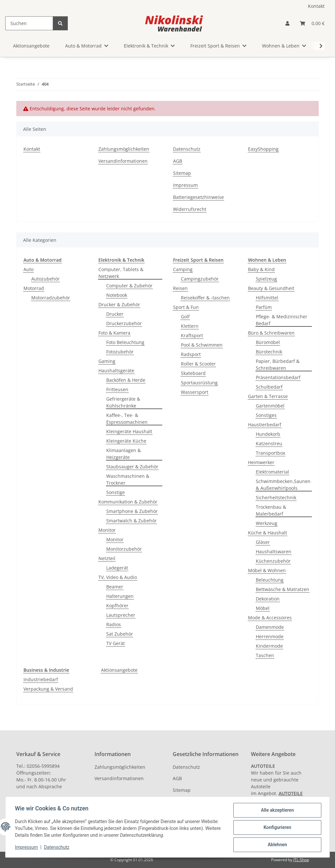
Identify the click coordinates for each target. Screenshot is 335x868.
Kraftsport (192, 335)
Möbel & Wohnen (267, 570)
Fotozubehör (120, 352)
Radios (114, 624)
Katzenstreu (269, 443)
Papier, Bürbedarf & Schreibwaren (278, 365)
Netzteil (107, 558)
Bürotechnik (269, 352)
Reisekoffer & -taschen (205, 298)
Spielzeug (266, 279)
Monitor (107, 530)
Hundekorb (268, 434)
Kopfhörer (117, 606)
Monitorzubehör (124, 549)
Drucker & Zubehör (119, 304)
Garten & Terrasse (268, 396)
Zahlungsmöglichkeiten (124, 149)
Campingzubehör (200, 279)
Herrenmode (270, 636)
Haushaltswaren (274, 551)
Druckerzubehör (124, 323)
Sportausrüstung (199, 383)
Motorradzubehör (51, 298)
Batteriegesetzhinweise (198, 197)
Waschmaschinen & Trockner (128, 479)
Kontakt (316, 6)
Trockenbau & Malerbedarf (271, 510)
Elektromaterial (272, 472)
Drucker (115, 314)
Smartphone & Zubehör (132, 511)
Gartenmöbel (270, 406)
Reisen (180, 288)
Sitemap (182, 173)
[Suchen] (29, 23)
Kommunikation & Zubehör (128, 502)
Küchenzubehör (273, 561)
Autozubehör (45, 279)
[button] (287, 23)
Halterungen (120, 596)
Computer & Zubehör (129, 286)
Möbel (263, 608)
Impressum (27, 848)
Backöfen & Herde (126, 380)
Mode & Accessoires (270, 618)
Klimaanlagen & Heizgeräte (124, 454)
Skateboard (193, 373)
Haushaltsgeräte (116, 371)
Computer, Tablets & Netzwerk (121, 273)
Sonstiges (266, 415)
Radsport (191, 354)
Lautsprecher (121, 615)
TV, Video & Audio (118, 577)
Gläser (263, 542)
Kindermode (269, 646)
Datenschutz (58, 848)
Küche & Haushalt (268, 533)
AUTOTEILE (291, 793)
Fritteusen (117, 389)
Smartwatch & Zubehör (131, 521)
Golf (185, 317)
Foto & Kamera (114, 333)
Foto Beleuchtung (125, 342)
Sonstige (116, 492)
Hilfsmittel (267, 298)
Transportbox (270, 453)
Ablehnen (276, 845)
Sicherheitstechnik (276, 497)
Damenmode (270, 627)
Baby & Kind (261, 269)
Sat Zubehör (120, 634)
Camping (183, 269)
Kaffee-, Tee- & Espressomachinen (127, 419)
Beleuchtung (270, 580)
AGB (178, 161)
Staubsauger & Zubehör (132, 467)
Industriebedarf (41, 679)
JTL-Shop (301, 860)
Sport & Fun (186, 307)
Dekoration (268, 599)
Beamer (115, 587)
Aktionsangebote (119, 670)
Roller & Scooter (198, 364)
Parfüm (264, 307)
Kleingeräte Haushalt (129, 431)
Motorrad (34, 288)
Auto (29, 269)
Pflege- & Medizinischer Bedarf (282, 320)
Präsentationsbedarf (278, 377)
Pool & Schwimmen (202, 345)
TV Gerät (116, 643)
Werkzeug (267, 523)
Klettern (190, 326)
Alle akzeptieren (276, 811)
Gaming (107, 361)
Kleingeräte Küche (126, 441)
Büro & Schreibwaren (271, 333)
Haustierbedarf (265, 425)
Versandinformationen (123, 161)
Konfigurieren (276, 828)
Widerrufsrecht (190, 209)
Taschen (265, 655)
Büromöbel (268, 342)
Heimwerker (261, 462)
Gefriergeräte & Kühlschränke (123, 402)
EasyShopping (263, 149)
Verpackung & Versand (48, 689)
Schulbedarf (269, 387)
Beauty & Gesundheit (271, 288)
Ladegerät (117, 568)
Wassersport (195, 392)
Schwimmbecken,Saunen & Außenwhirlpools (283, 485)
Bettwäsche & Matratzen (283, 589)
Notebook (117, 295)
